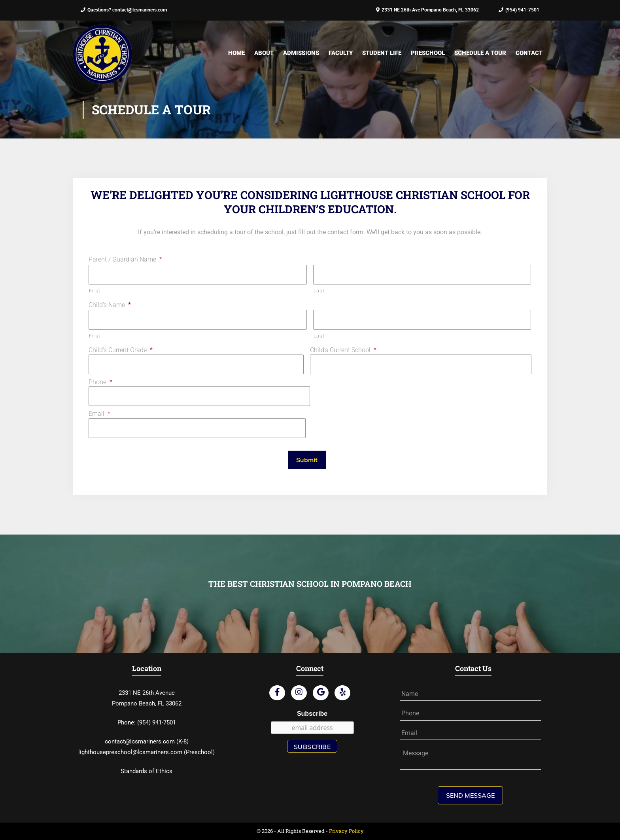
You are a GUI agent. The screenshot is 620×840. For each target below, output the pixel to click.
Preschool (428, 53)
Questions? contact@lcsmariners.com (124, 10)
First (95, 291)
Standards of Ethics (146, 771)
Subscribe (312, 714)
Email (99, 414)
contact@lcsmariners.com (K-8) (147, 741)
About (264, 53)
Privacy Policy (346, 831)
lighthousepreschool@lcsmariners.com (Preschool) (146, 752)
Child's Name (110, 305)
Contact (529, 53)
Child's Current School (343, 350)
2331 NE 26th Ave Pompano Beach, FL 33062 (427, 10)
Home (236, 53)
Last (319, 291)
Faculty (341, 53)
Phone (100, 382)
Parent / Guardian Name (125, 259)
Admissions (301, 53)
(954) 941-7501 (519, 10)
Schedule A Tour (480, 53)
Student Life (382, 53)
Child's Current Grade (121, 350)
